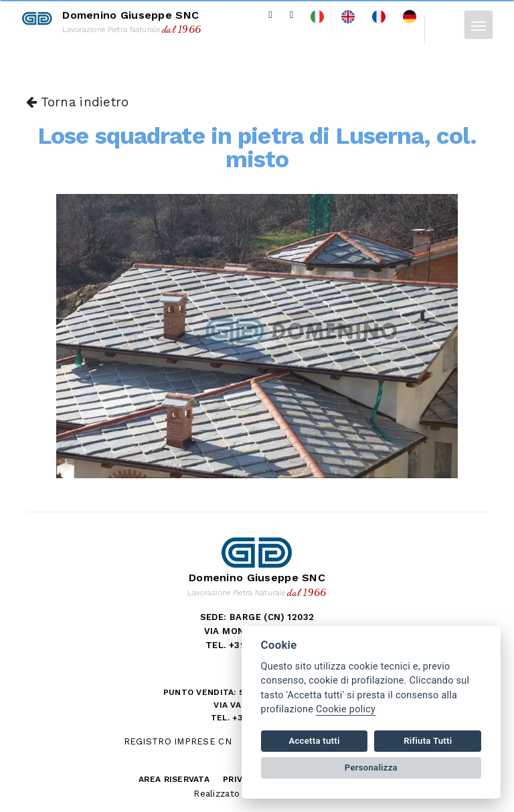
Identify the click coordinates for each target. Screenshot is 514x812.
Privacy (241, 779)
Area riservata (174, 779)
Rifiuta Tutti (428, 741)
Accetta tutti (314, 741)
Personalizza (371, 768)
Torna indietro (77, 102)
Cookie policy (346, 709)
